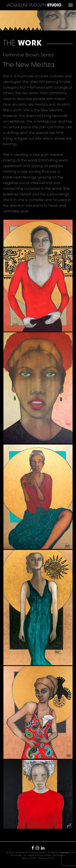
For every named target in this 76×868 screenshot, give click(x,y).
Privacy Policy (46, 858)
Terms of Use (29, 858)
